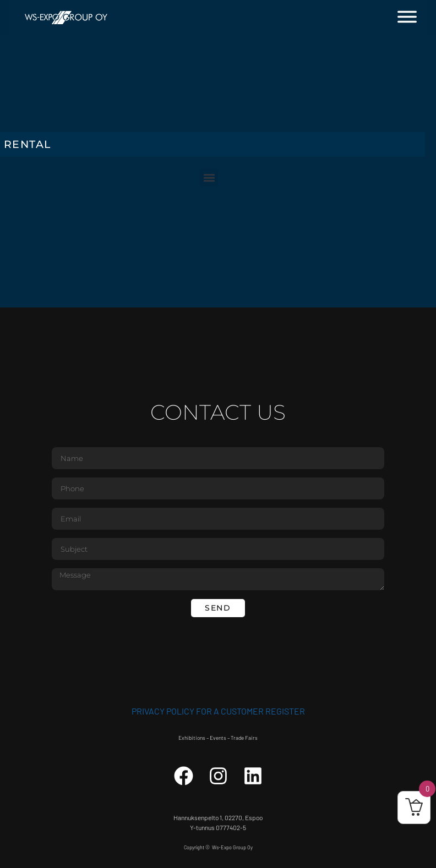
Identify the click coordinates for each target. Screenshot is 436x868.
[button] (209, 177)
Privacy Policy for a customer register (218, 711)
